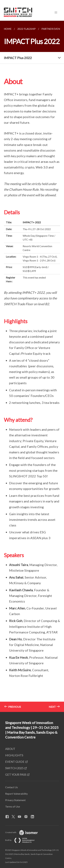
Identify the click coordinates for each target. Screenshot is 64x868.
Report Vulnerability (16, 794)
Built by (23, 840)
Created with (24, 832)
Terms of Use (13, 806)
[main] (32, 366)
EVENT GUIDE (15, 762)
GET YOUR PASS (16, 775)
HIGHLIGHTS (14, 755)
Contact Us (12, 787)
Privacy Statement (15, 800)
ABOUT (10, 749)
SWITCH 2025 (14, 768)
